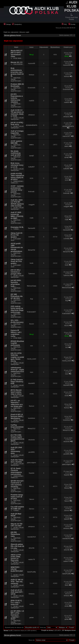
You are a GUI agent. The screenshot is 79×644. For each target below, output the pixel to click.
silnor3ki (32, 548)
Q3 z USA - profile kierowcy (17, 321)
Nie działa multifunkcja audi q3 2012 (16, 153)
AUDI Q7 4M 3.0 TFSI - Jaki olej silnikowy (17, 582)
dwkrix (31, 145)
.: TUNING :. (16, 229)
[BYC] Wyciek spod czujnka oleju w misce (16, 392)
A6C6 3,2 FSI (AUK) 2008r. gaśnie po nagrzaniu (16, 558)
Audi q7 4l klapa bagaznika (17, 132)
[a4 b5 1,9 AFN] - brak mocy (17, 124)
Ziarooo (31, 509)
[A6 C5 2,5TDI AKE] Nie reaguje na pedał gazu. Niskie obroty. (17, 357)
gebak (32, 617)
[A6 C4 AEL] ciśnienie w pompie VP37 (16, 272)
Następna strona (70, 630)
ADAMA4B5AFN (32, 125)
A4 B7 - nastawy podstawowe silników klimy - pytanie (17, 189)
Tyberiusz (31, 274)
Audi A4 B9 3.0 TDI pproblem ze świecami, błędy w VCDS (17, 113)
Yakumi (32, 499)
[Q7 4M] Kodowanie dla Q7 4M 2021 (17, 296)
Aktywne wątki (24, 32)
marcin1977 (31, 135)
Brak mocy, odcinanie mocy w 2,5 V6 (17, 165)
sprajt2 (31, 156)
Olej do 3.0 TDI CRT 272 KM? (17, 525)
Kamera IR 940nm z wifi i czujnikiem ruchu (16, 333)
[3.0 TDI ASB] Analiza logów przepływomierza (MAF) (18, 438)
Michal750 (32, 250)
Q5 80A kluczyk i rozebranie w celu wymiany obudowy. (17, 484)
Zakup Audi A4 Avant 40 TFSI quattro (17, 261)
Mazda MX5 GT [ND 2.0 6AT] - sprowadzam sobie (17, 54)
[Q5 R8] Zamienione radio (15, 534)
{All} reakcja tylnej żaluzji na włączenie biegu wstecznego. (17, 309)
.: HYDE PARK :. (17, 58)
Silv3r (32, 583)
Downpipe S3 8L (17, 227)
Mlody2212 (32, 428)
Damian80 (32, 228)
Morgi (32, 55)
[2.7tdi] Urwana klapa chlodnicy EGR (17, 382)
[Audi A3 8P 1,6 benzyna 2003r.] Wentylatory (17, 416)
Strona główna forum (13, 35)
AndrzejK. (32, 191)
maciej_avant (31, 359)
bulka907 (32, 167)
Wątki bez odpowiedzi (11, 32)
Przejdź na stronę (47, 630)
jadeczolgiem (32, 463)
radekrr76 (31, 559)
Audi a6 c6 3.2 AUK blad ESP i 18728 (17, 592)
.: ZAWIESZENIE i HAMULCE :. (17, 182)
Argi (32, 299)
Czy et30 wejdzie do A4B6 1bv (17, 508)
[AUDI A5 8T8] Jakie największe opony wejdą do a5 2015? (17, 177)
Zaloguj (7, 24)
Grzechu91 (32, 88)
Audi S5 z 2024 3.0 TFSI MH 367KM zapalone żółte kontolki (17, 203)
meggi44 (32, 205)
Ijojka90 (32, 517)
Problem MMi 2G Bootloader (17, 85)
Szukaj (72, 24)
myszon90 (32, 63)
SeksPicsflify (32, 572)
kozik (31, 263)
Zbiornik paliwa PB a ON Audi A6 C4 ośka (17, 546)
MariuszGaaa (31, 286)
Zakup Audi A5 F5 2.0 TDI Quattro (17, 235)
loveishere (32, 418)
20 (63, 630)
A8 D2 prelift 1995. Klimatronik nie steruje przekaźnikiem (17, 247)
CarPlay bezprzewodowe (17, 426)
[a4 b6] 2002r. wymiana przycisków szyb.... (16, 283)
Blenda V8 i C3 (17, 62)
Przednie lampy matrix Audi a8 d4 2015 (17, 497)
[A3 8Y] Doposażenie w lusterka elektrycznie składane (17, 98)
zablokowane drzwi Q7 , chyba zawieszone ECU (17, 370)
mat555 (32, 101)
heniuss (32, 75)
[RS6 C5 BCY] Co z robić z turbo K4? (16, 603)
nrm (31, 346)
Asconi (31, 324)
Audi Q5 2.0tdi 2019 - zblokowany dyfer (16, 450)
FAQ (64, 24)
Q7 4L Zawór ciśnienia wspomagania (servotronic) (16, 471)
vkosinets (32, 440)
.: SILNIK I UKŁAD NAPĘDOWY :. (17, 119)
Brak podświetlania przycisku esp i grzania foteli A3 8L (17, 72)
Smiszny (32, 594)
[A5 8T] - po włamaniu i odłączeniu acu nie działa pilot (17, 404)
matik (32, 218)
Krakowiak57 (31, 312)
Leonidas (32, 237)
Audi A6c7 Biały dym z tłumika (17, 461)
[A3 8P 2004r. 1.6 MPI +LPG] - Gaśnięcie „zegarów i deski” (17, 615)
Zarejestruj (17, 24)
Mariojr (32, 486)
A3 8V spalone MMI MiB (16, 142)
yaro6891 (32, 452)
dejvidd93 (31, 383)
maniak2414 (32, 537)
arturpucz (32, 115)
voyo (31, 372)
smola (31, 394)
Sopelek (32, 473)
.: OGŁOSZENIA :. (18, 64)
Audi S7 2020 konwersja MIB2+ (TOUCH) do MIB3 (17, 215)
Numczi (32, 406)
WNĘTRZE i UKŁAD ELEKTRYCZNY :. (17, 570)
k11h (32, 178)
